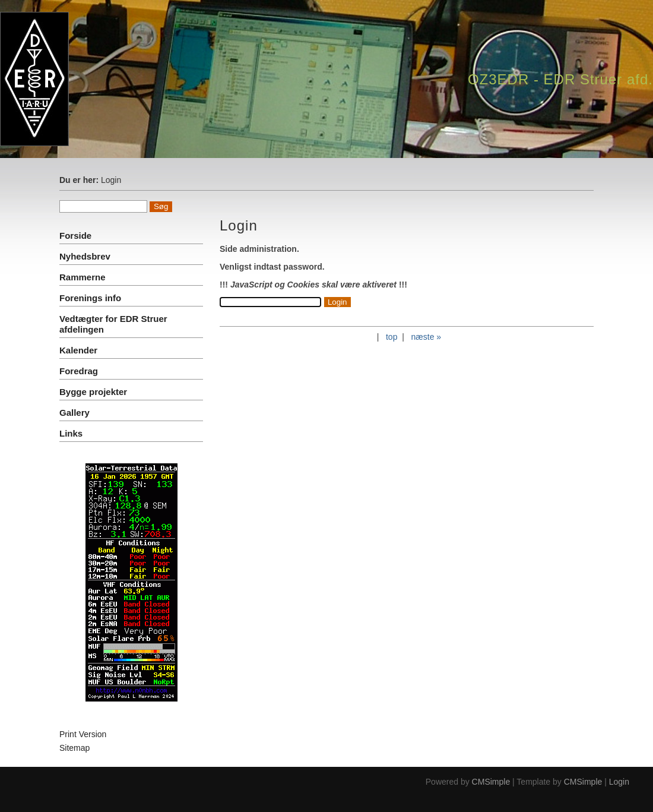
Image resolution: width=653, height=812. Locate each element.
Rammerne (83, 277)
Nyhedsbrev (85, 256)
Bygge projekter (93, 392)
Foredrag (79, 371)
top (392, 337)
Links (71, 433)
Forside (75, 236)
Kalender (78, 350)
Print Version (83, 734)
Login (619, 782)
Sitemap (75, 748)
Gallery (75, 413)
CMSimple (491, 782)
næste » (427, 337)
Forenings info (90, 298)
